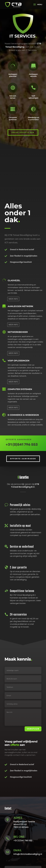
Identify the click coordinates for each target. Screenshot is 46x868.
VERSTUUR (33, 729)
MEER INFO (13, 299)
